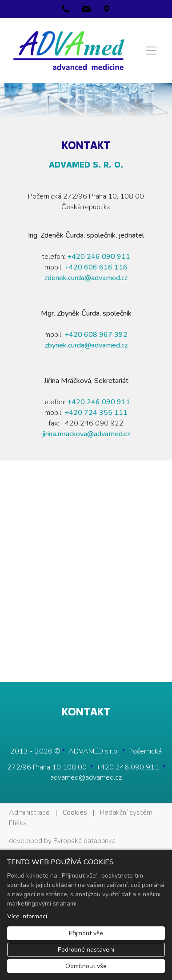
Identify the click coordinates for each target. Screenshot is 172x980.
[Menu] (151, 51)
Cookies (75, 812)
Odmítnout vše (86, 966)
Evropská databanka (84, 841)
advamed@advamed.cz (86, 777)
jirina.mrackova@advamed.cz (86, 434)
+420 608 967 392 (96, 335)
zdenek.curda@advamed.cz (86, 278)
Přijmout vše (86, 933)
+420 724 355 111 (96, 413)
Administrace (29, 812)
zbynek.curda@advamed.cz (86, 345)
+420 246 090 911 (99, 257)
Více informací (27, 916)
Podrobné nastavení (86, 950)
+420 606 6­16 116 (96, 267)
